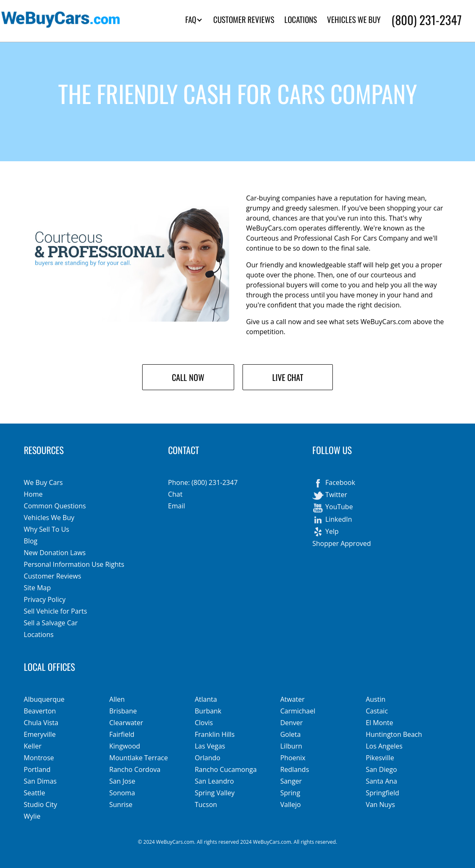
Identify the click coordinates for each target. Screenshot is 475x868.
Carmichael (298, 711)
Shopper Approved (342, 543)
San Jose (122, 781)
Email (177, 506)
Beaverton (40, 711)
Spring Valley (215, 793)
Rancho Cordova (135, 769)
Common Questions (55, 506)
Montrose (39, 758)
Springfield (383, 793)
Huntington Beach (394, 734)
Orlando (208, 758)
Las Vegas (210, 746)
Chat (175, 494)
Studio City (41, 805)
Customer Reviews (52, 576)
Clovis (204, 723)
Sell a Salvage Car (51, 623)
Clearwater (126, 723)
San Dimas (40, 781)
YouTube (333, 508)
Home (33, 494)
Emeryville (40, 734)
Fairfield (122, 734)
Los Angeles (384, 746)
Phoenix (293, 758)
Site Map (37, 588)
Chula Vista (41, 723)
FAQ (194, 19)
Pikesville (380, 758)
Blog (31, 541)
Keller (33, 746)
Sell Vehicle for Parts (55, 611)
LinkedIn (332, 520)
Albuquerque (44, 699)
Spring (290, 793)
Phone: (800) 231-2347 (203, 482)
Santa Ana (382, 781)
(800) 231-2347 (426, 20)
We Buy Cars (43, 482)
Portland (37, 769)
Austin (376, 699)
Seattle (34, 793)
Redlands (295, 769)
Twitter (330, 495)
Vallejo (290, 805)
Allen (117, 699)
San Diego (382, 769)
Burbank (208, 711)
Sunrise (121, 805)
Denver (291, 723)
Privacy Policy (45, 599)
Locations (39, 635)
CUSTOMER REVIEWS (244, 19)
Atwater (292, 699)
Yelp (326, 532)
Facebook (334, 483)
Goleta (290, 734)
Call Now (188, 377)
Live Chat (288, 377)
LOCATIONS (301, 19)
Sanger (291, 781)
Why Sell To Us (47, 529)
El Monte (380, 723)
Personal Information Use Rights (74, 564)
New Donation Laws (55, 553)
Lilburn (291, 746)
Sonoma (122, 793)
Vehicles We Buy (49, 518)
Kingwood (125, 746)
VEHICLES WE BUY (354, 19)
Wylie (32, 816)
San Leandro (215, 781)
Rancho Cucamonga (226, 769)
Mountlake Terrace (138, 758)
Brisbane (123, 711)
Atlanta (206, 699)
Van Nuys (381, 805)
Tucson (206, 805)
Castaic (377, 711)
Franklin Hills (215, 734)
